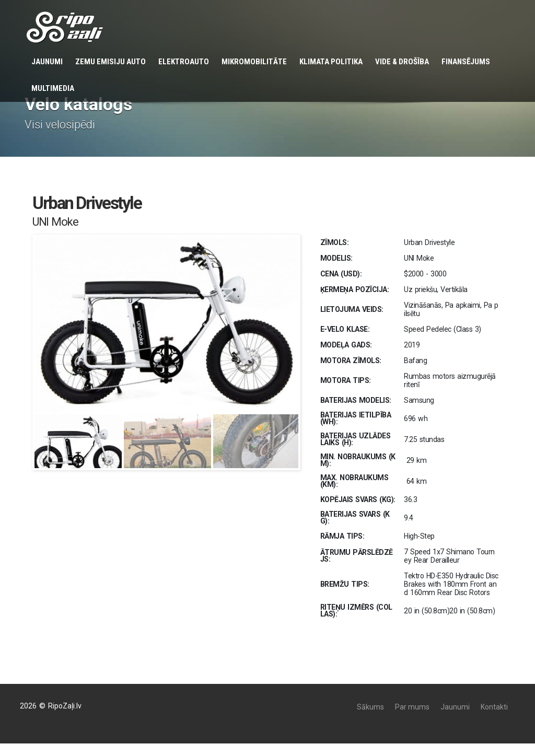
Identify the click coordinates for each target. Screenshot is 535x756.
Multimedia (53, 88)
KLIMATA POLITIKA (331, 62)
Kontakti (494, 707)
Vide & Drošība (402, 62)
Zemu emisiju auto (111, 62)
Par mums (412, 707)
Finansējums (466, 62)
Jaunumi (47, 62)
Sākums (370, 707)
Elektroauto (184, 62)
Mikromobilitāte (254, 62)
